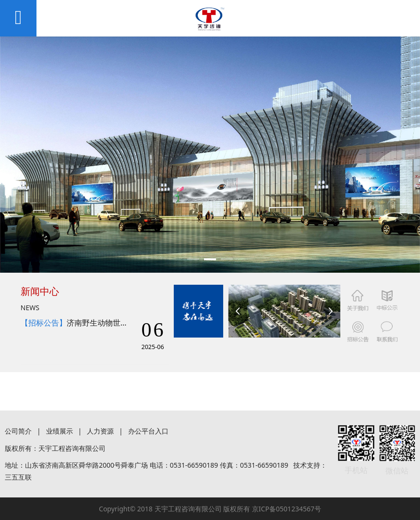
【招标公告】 (44, 323)
